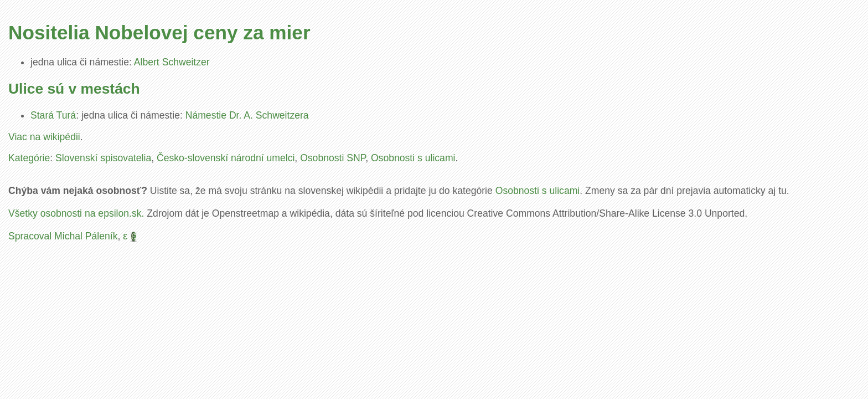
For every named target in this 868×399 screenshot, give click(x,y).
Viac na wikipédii (44, 137)
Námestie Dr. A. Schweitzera (247, 115)
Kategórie (29, 158)
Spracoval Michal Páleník (63, 236)
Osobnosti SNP (333, 158)
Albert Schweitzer (172, 62)
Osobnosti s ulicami (413, 158)
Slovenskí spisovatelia (103, 158)
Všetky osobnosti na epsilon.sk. (76, 213)
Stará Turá (53, 115)
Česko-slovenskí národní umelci (226, 158)
